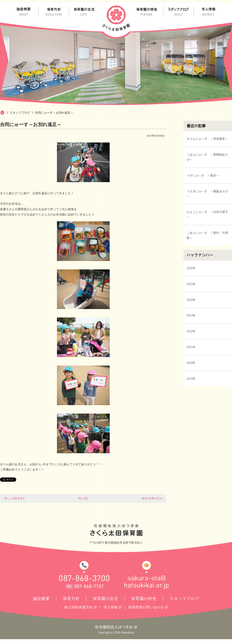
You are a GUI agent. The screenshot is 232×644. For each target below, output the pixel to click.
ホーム (5, 113)
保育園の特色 (144, 599)
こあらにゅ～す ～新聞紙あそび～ (207, 157)
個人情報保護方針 (78, 607)
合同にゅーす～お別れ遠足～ (54, 113)
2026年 (191, 268)
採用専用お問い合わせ (146, 607)
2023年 (191, 315)
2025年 (191, 284)
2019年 (191, 379)
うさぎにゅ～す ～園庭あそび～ (207, 194)
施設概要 (41, 599)
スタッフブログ (20, 113)
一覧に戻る (82, 498)
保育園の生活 (105, 599)
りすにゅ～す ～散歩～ (203, 175)
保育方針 (71, 599)
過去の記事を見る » (153, 498)
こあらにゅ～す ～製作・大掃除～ (207, 235)
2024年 (191, 300)
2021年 (191, 347)
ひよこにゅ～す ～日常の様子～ (207, 214)
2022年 (191, 331)
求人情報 (111, 607)
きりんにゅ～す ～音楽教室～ (207, 139)
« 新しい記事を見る (14, 498)
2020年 (191, 363)
